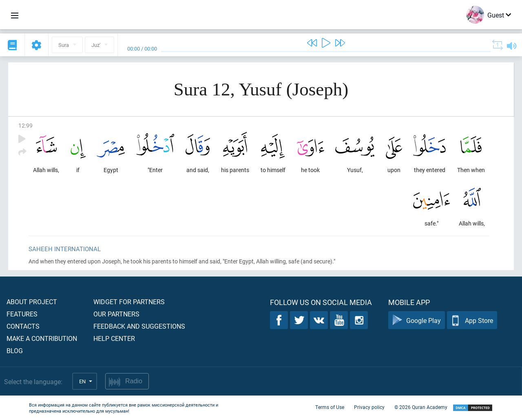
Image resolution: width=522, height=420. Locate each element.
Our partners (116, 314)
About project (32, 302)
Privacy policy (369, 407)
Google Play (417, 320)
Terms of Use (330, 407)
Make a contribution (42, 338)
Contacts (23, 326)
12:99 (25, 125)
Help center (114, 338)
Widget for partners (129, 302)
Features (22, 314)
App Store (472, 320)
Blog (15, 350)
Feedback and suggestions (139, 326)
